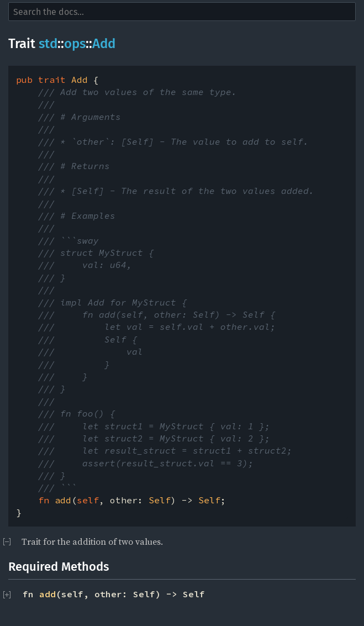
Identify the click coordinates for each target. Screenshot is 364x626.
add (48, 594)
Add (104, 44)
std (48, 44)
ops (75, 44)
